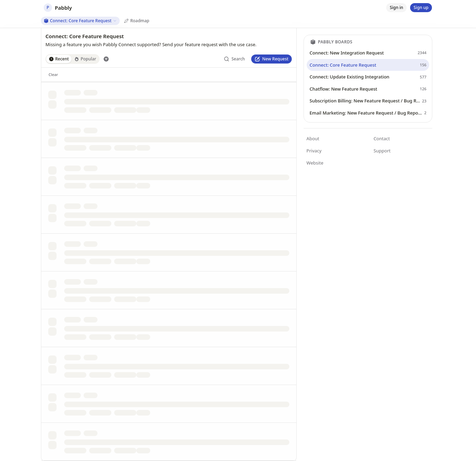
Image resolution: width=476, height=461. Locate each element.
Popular (85, 59)
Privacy (314, 151)
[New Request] (272, 59)
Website (315, 163)
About (313, 139)
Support (382, 151)
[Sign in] (396, 8)
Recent (59, 59)
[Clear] (53, 75)
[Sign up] (421, 8)
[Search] (234, 59)
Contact (382, 139)
